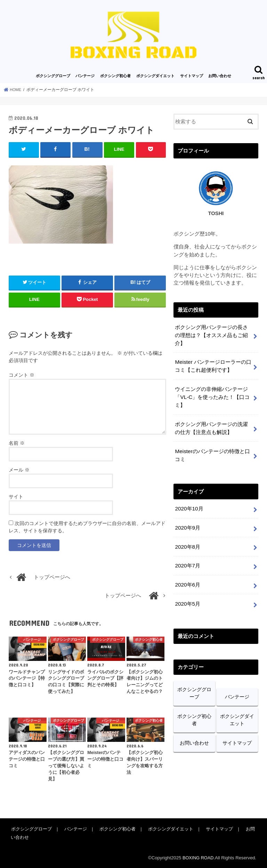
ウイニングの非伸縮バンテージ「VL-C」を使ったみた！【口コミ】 (212, 394)
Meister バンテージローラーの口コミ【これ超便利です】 (213, 364)
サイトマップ (192, 76)
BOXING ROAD (197, 857)
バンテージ (85, 76)
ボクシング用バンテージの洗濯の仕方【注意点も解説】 (211, 424)
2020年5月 (187, 595)
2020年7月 (187, 558)
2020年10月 (189, 503)
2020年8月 (187, 540)
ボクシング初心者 (115, 76)
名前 (17, 443)
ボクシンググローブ (53, 76)
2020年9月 (187, 521)
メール (19, 469)
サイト (16, 496)
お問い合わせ (220, 76)
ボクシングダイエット (155, 76)
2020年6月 (187, 576)
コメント (22, 375)
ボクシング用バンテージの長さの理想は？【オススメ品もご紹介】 (211, 334)
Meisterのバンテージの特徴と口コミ (212, 450)
